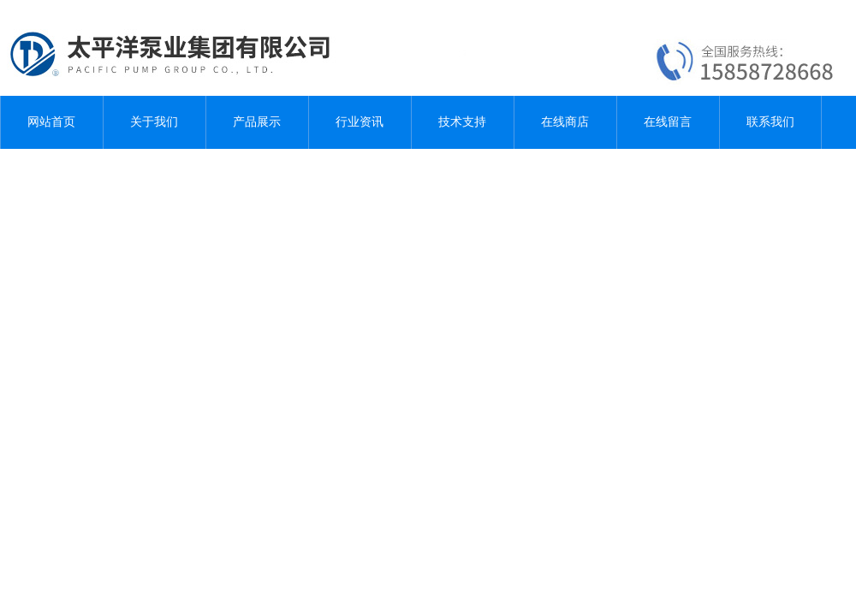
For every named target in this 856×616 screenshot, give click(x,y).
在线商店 (565, 122)
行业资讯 (360, 122)
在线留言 (668, 122)
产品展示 (257, 122)
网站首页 (51, 122)
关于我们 (154, 122)
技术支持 (462, 122)
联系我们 (770, 122)
